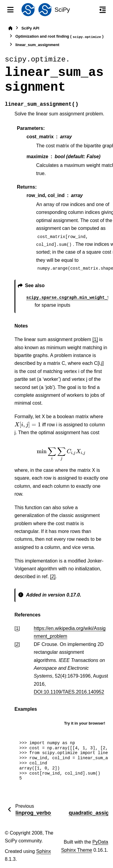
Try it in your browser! (85, 723)
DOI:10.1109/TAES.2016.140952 (69, 692)
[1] (95, 339)
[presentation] (28, 425)
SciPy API (30, 28)
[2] (53, 577)
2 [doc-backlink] (17, 644)
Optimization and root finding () (60, 37)
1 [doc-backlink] (17, 628)
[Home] (10, 28)
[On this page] (103, 10)
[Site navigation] (10, 10)
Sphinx (44, 851)
